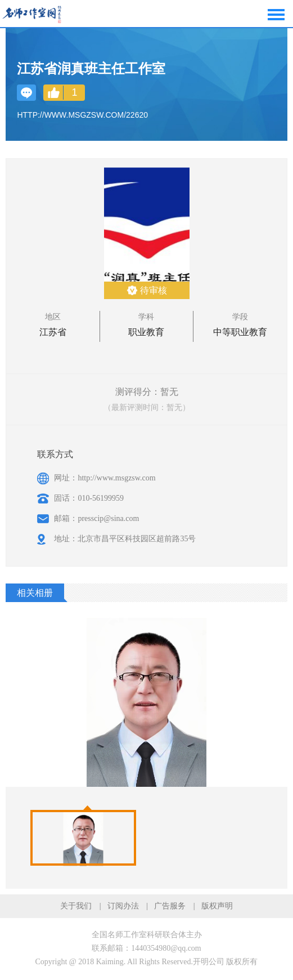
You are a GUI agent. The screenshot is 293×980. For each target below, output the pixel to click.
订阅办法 (123, 906)
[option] (83, 838)
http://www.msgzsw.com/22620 (82, 115)
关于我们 (76, 906)
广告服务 (170, 906)
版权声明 (217, 906)
